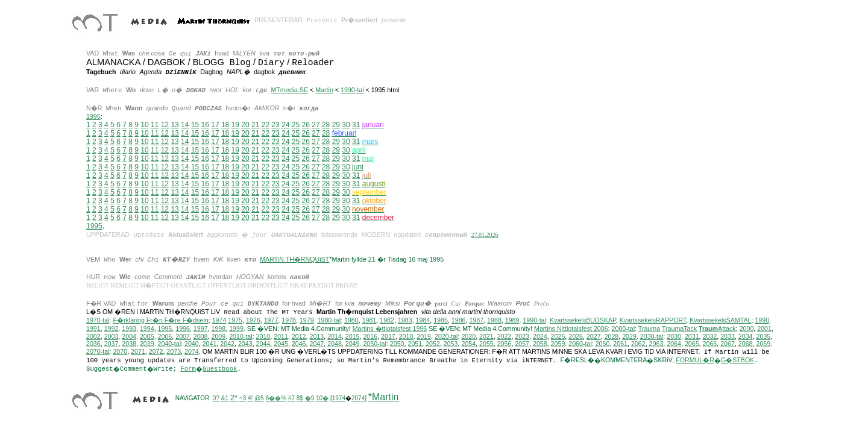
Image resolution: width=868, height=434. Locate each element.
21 (255, 125)
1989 (512, 321)
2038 (129, 344)
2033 (728, 337)
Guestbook (220, 370)
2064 (674, 344)
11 (155, 125)
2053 (451, 344)
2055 (486, 344)
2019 (424, 337)
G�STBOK (737, 360)
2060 (603, 344)
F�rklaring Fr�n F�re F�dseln (160, 321)
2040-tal (170, 344)
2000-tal (624, 329)
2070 (120, 352)
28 (326, 125)
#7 (291, 399)
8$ (300, 399)
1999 (236, 329)
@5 (259, 399)
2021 (486, 337)
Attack (717, 329)
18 (225, 125)
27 (316, 125)
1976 (253, 321)
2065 (692, 344)
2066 (710, 344)
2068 (746, 344)
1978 (289, 321)
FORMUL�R (695, 360)
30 (346, 125)
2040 (192, 344)
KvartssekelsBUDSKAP (583, 321)
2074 (192, 352)
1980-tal (329, 321)
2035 (763, 337)
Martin (324, 90)
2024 (540, 337)
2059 (558, 344)
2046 (299, 344)
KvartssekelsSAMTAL (720, 321)
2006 (165, 337)
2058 (540, 344)
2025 (558, 337)
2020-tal (446, 337)
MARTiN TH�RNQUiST (294, 259)
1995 (93, 116)
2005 (147, 337)
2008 (201, 337)
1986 (459, 321)
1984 (423, 321)
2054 (468, 344)
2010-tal (241, 337)
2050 (397, 344)
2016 (370, 337)
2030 (674, 337)
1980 (351, 321)
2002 (93, 337)
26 (306, 125)
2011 (281, 337)
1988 (494, 321)
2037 (112, 344)
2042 (227, 344)
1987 (476, 321)
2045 (281, 344)
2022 (505, 337)
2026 (576, 337)
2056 (505, 344)
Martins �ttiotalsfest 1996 (390, 329)
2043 (245, 344)
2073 (174, 352)
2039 (147, 344)
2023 (522, 337)
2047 (316, 344)
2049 (353, 344)
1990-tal (352, 90)
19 (235, 125)
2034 (746, 337)
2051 (415, 344)
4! (250, 399)
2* (234, 398)
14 (185, 125)
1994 (147, 329)
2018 (406, 337)
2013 (316, 337)
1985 (441, 321)
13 (175, 125)
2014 (335, 337)
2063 (656, 344)
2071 (138, 352)
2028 (612, 337)
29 (336, 125)
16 (205, 125)
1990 (762, 321)
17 (215, 125)
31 (356, 142)
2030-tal (652, 337)
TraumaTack (679, 329)
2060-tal (580, 344)
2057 (522, 344)
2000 (747, 329)
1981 (370, 321)
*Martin (384, 398)
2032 (710, 337)
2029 (629, 337)
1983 (405, 321)
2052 (433, 344)
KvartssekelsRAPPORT (653, 321)
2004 (129, 337)
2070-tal (98, 352)
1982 (387, 321)
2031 (692, 337)
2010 (263, 337)
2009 (218, 337)
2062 (638, 344)
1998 (219, 329)
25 (296, 125)
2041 (210, 344)
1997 (201, 329)
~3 (243, 399)
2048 (335, 344)
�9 (310, 399)
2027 (594, 337)
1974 (219, 321)
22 (266, 125)
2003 (112, 337)
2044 (263, 344)
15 (195, 125)
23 (275, 125)
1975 (235, 321)
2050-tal (375, 344)
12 (165, 125)
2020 (468, 337)
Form (188, 370)
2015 (353, 337)
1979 (307, 321)
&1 (225, 399)
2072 (156, 352)
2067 (728, 344)
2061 (620, 344)
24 (285, 125)
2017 (388, 337)
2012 (299, 337)
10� (322, 399)
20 (245, 125)
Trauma (649, 329)
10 (144, 125)
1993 (129, 329)
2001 (764, 329)
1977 (271, 321)
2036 (93, 344)
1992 (112, 329)
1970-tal (98, 321)
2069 (763, 344)
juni (358, 167)
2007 (183, 337)
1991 (93, 329)
